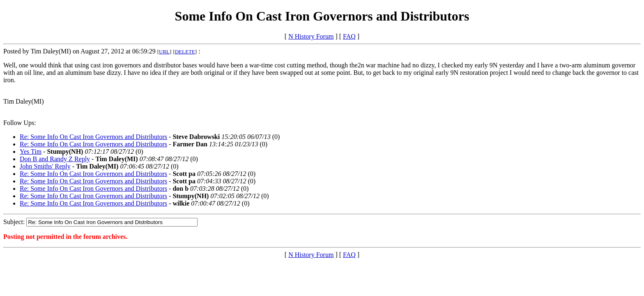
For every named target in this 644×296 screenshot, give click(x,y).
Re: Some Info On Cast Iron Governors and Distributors (93, 137)
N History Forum (311, 36)
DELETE (185, 52)
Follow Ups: (20, 123)
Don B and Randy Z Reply (55, 159)
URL (164, 52)
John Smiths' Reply (45, 166)
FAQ (349, 36)
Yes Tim (31, 151)
